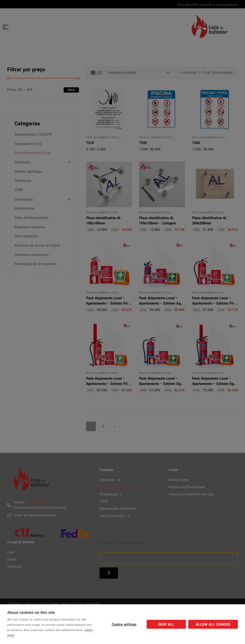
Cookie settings (124, 625)
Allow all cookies (213, 625)
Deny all (166, 625)
